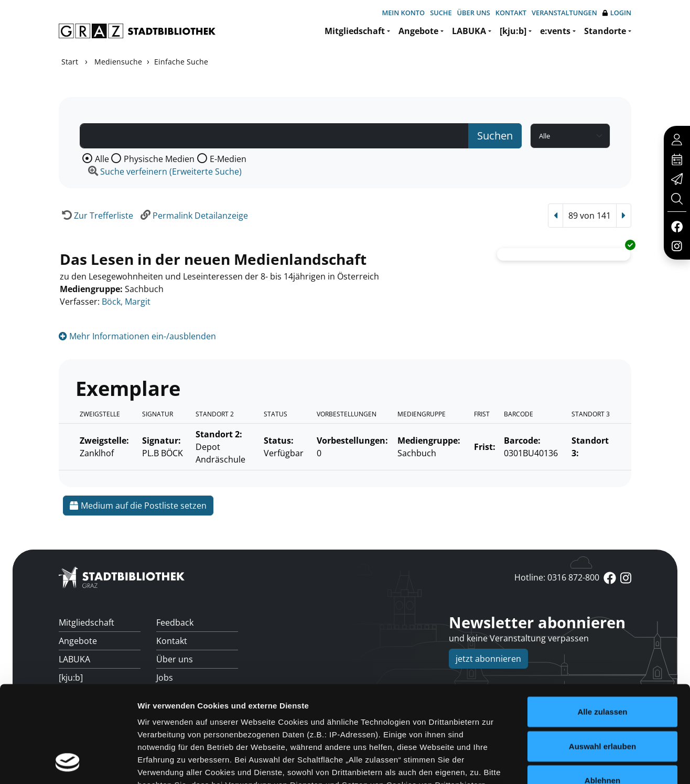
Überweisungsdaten (196, 733)
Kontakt (511, 13)
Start (70, 62)
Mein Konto (403, 13)
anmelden (530, 734)
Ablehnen (602, 623)
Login (617, 13)
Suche (441, 13)
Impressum (616, 734)
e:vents (555, 31)
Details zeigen (558, 694)
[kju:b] (513, 31)
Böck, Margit (126, 302)
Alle (102, 159)
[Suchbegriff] (274, 136)
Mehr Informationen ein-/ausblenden (137, 336)
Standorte (605, 31)
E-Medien (228, 159)
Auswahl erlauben (602, 589)
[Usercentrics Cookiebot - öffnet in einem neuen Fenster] (68, 694)
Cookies (563, 734)
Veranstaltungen (564, 13)
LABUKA (469, 31)
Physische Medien (159, 159)
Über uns (474, 13)
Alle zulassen (602, 554)
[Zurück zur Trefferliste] (96, 216)
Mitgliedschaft (355, 31)
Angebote (418, 31)
